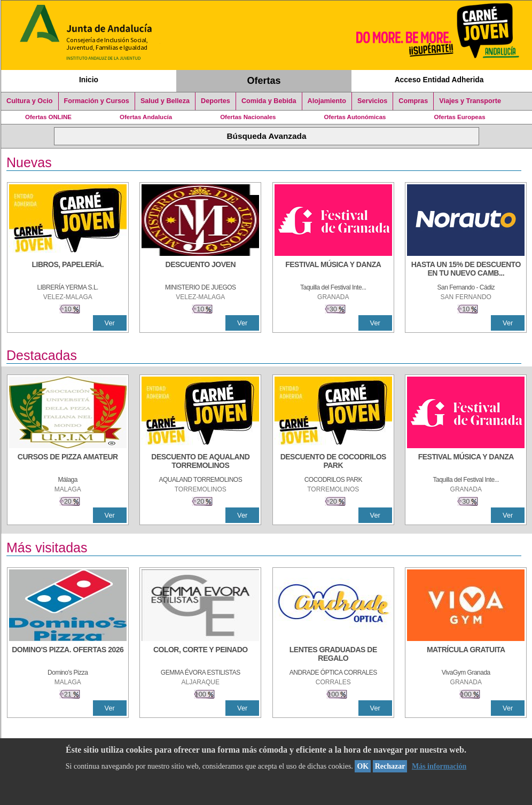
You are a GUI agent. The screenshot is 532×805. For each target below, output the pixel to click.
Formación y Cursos (97, 101)
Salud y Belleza (165, 101)
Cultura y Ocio (30, 101)
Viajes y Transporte (470, 101)
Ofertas (264, 81)
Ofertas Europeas (460, 117)
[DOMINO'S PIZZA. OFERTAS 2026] (68, 655)
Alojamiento (327, 101)
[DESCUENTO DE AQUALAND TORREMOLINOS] (200, 462)
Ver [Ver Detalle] (110, 323)
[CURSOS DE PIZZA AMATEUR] (68, 462)
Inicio (89, 80)
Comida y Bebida (269, 101)
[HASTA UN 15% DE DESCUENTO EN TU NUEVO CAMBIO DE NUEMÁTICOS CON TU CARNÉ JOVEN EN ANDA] (466, 270)
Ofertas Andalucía (146, 117)
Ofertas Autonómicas (355, 117)
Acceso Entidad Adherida (439, 80)
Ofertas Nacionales (248, 117)
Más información (439, 766)
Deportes (216, 101)
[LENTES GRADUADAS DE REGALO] (333, 655)
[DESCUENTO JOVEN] (200, 270)
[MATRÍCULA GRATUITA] (466, 655)
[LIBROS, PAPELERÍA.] (68, 270)
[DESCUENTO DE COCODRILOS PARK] (333, 462)
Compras (413, 101)
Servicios (372, 101)
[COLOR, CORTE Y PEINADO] (200, 655)
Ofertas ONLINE (48, 117)
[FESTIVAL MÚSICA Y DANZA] (333, 270)
